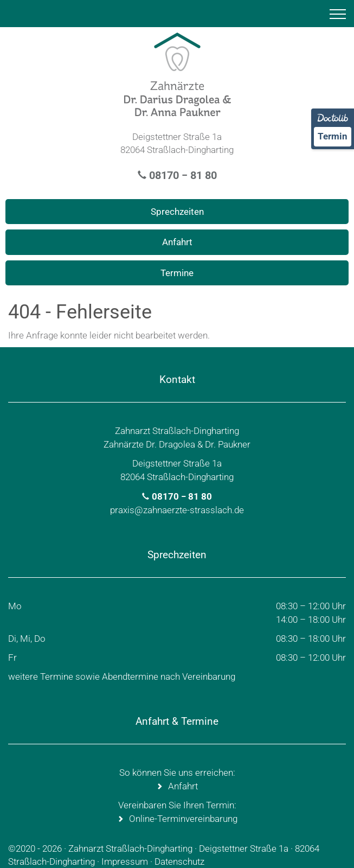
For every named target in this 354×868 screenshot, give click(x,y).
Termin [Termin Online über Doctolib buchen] (333, 136)
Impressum (125, 861)
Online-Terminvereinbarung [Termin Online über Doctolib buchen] (183, 819)
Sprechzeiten (177, 212)
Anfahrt (177, 242)
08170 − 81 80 (183, 175)
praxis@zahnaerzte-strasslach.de (177, 510)
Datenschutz (179, 861)
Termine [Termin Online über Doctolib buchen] (177, 273)
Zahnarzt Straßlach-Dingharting (130, 848)
